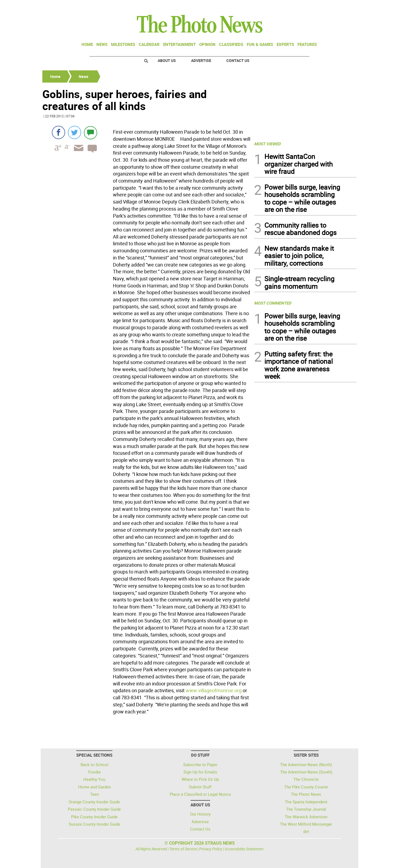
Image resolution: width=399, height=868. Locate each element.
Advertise (201, 60)
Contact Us (238, 60)
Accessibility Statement (244, 849)
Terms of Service (183, 849)
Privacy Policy (211, 849)
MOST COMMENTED (273, 303)
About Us (167, 60)
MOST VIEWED (267, 144)
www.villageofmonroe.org (214, 690)
